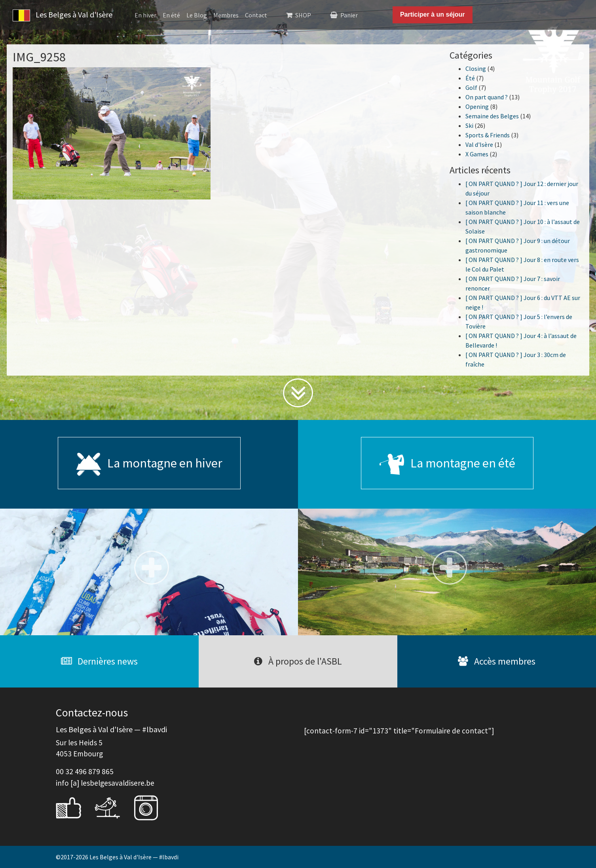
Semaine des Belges (492, 116)
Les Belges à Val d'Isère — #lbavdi (134, 857)
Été (470, 78)
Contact (256, 15)
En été (171, 15)
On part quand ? (487, 97)
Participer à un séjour (433, 14)
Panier (349, 15)
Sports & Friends (488, 135)
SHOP (303, 15)
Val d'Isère (479, 144)
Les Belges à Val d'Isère (63, 15)
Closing (476, 68)
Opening (477, 106)
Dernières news (99, 661)
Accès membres (497, 661)
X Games (477, 154)
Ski (469, 125)
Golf (471, 87)
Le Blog (197, 15)
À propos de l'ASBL (298, 661)
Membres (226, 15)
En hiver (145, 15)
